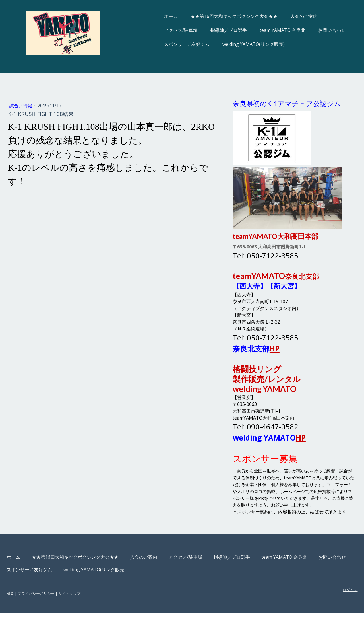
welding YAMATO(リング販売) (234, 44)
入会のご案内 (285, 16)
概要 (29, 607)
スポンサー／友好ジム (168, 44)
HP (269, 349)
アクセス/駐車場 (162, 30)
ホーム (152, 16)
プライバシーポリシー (55, 607)
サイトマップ (88, 607)
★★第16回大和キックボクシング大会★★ (215, 16)
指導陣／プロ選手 (210, 30)
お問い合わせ (313, 30)
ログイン (331, 603)
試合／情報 (40, 106)
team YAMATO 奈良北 (263, 30)
